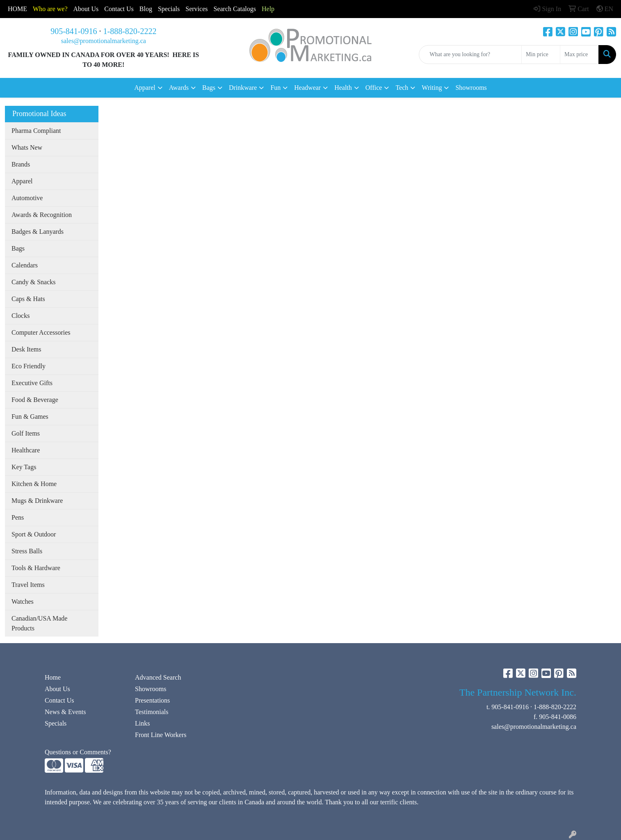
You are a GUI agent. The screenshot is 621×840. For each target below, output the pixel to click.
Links (142, 723)
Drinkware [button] (243, 88)
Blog (146, 9)
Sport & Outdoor (34, 534)
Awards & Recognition (42, 215)
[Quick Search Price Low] (541, 55)
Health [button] (343, 88)
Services (196, 9)
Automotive (27, 198)
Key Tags (24, 467)
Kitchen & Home (34, 484)
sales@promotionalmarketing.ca (104, 41)
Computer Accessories (41, 332)
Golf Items (26, 433)
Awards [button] (179, 88)
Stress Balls (27, 551)
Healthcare (26, 450)
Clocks (21, 316)
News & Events (65, 712)
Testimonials (152, 712)
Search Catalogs (235, 9)
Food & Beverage (35, 400)
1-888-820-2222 (130, 31)
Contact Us (59, 700)
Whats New (27, 147)
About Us (86, 9)
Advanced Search (158, 677)
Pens (18, 517)
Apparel (22, 181)
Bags (18, 248)
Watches (23, 601)
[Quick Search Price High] (579, 55)
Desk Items (26, 349)
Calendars (25, 265)
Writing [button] (432, 88)
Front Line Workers (161, 735)
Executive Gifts (32, 383)
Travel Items (28, 585)
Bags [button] (209, 88)
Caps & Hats (28, 299)
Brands (21, 164)
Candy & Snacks (34, 282)
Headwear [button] (307, 88)
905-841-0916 (74, 31)
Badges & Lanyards (38, 232)
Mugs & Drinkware (37, 501)
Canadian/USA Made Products (39, 623)
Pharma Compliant (36, 131)
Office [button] (374, 88)
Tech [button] (402, 88)
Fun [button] (275, 88)
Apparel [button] (145, 88)
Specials (169, 9)
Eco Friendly (29, 366)
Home (53, 677)
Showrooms (471, 88)
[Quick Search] (470, 55)
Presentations (152, 700)
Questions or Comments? (78, 752)
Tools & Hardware (36, 568)
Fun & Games (30, 417)
